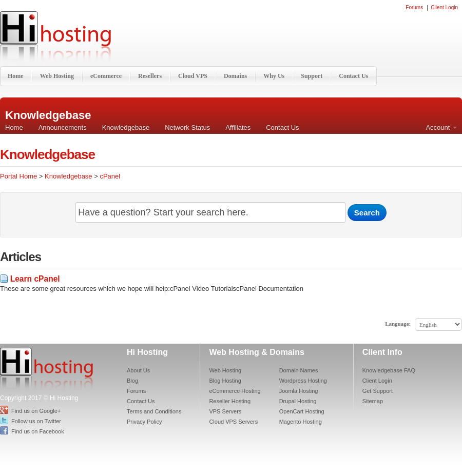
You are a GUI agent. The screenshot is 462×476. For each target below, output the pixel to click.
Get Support (378, 391)
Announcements (63, 127)
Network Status (187, 127)
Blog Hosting (225, 381)
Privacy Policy (144, 422)
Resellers (150, 76)
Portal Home (18, 176)
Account (441, 127)
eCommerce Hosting (235, 391)
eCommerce (106, 76)
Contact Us (353, 76)
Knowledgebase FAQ (389, 370)
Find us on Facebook (38, 431)
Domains (235, 76)
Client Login (444, 8)
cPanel (110, 176)
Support (312, 76)
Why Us (274, 76)
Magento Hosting (301, 422)
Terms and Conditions (154, 411)
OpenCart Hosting (302, 411)
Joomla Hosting (299, 391)
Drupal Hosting (298, 401)
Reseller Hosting (230, 401)
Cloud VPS (193, 76)
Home (16, 76)
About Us (138, 370)
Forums (414, 8)
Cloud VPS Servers (233, 422)
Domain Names (299, 370)
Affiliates (238, 127)
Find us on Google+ (36, 411)
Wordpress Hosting (303, 381)
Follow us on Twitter (36, 421)
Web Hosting (57, 76)
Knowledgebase (126, 127)
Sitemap (373, 401)
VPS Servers (225, 411)
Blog (132, 381)
